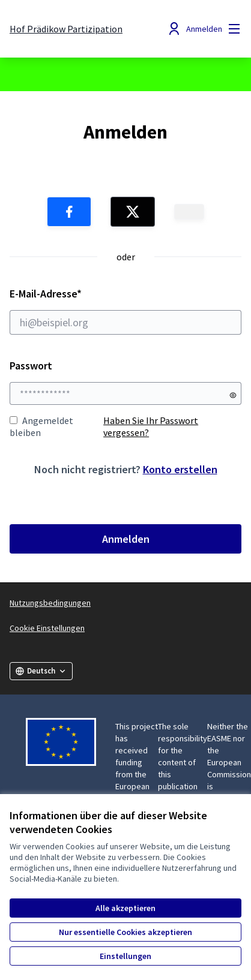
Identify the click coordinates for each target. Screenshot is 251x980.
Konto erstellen (180, 469)
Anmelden (126, 539)
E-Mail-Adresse (125, 311)
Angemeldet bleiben (41, 426)
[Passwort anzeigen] (233, 395)
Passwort (31, 366)
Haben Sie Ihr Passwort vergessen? (151, 426)
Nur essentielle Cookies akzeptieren (125, 932)
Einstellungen (125, 956)
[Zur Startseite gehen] (66, 29)
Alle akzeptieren (125, 908)
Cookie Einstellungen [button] (47, 628)
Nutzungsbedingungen (50, 603)
